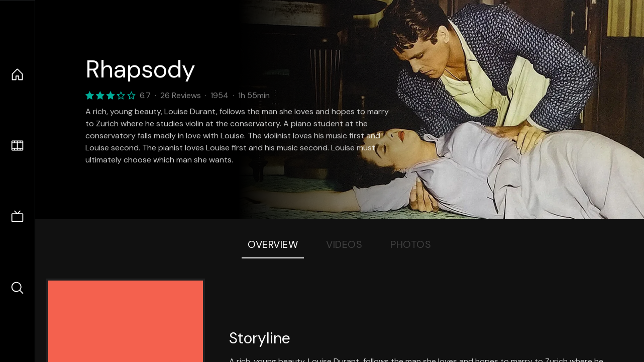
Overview (273, 244)
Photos (411, 244)
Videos (344, 244)
